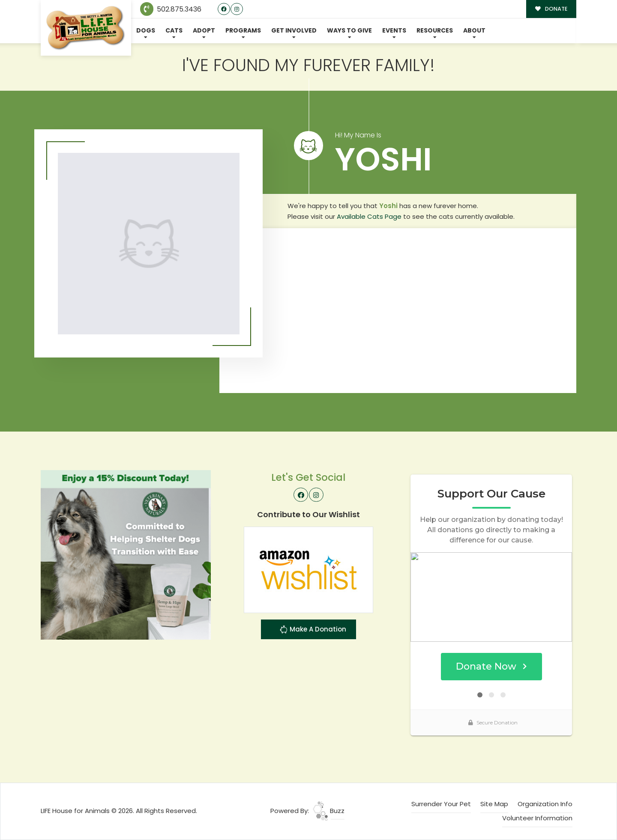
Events (394, 30)
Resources (435, 30)
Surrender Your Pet (441, 804)
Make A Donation (313, 631)
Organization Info (545, 804)
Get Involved (294, 30)
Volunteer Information (537, 818)
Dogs (146, 30)
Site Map (494, 804)
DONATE (551, 9)
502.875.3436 (171, 9)
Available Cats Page (369, 216)
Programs (243, 30)
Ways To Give (349, 30)
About (474, 30)
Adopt (204, 30)
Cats (174, 30)
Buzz (329, 811)
